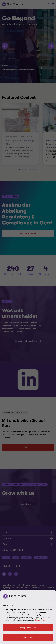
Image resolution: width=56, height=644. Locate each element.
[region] (28, 617)
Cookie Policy (40, 620)
